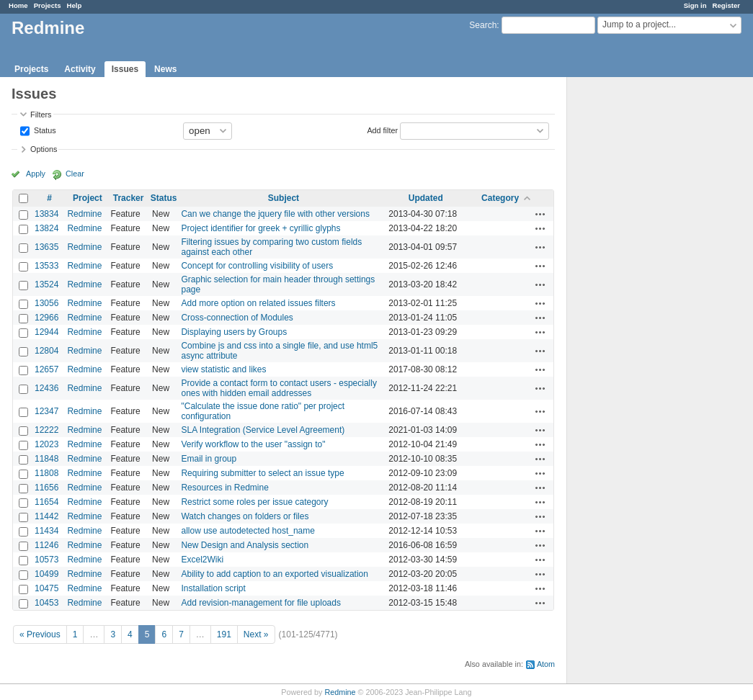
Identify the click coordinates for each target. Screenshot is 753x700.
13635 (46, 247)
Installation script (213, 588)
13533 (46, 266)
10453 (46, 603)
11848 (46, 459)
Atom (546, 664)
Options (44, 149)
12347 (46, 411)
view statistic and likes (223, 369)
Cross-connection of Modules (237, 318)
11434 (46, 531)
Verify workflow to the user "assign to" (253, 444)
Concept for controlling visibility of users (257, 266)
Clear (75, 174)
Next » (256, 634)
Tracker (129, 198)
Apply (36, 174)
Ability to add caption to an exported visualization (275, 574)
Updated (426, 198)
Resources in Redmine (224, 488)
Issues (125, 69)
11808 (46, 473)
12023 (46, 444)
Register (726, 5)
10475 (46, 588)
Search (483, 25)
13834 (46, 214)
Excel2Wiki (202, 560)
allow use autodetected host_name (248, 531)
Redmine (84, 214)
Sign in (695, 5)
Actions (540, 214)
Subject (284, 198)
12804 (46, 351)
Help (75, 5)
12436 (46, 388)
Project (88, 198)
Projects (48, 5)
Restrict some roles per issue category (254, 502)
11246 (46, 545)
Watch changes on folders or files (245, 516)
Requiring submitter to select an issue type (262, 473)
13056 (46, 303)
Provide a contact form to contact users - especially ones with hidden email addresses (279, 388)
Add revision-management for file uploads (260, 603)
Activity (80, 69)
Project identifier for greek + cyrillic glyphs (260, 228)
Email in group (209, 459)
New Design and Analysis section (245, 545)
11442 (46, 516)
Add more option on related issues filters (258, 303)
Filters (41, 115)
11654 (46, 502)
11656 (46, 488)
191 (224, 634)
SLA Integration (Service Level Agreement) (263, 430)
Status (44, 130)
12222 (46, 430)
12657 (46, 369)
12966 (46, 318)
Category (500, 198)
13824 (46, 228)
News (165, 69)
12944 (46, 332)
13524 (46, 284)
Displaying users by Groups (234, 332)
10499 (46, 574)
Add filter (382, 130)
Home (18, 5)
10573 (46, 560)
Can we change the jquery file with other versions (275, 214)
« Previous (40, 634)
